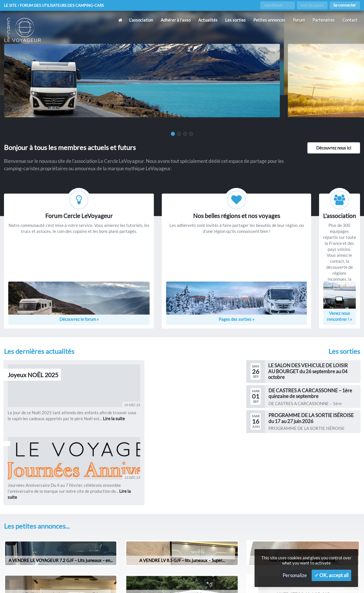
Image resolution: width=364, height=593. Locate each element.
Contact (350, 20)
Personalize (295, 575)
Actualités (208, 20)
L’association (141, 20)
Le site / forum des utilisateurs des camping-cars (57, 5)
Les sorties (235, 20)
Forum (299, 20)
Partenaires (324, 20)
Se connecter (345, 5)
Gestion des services (246, 579)
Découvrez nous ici (334, 148)
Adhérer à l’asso (176, 20)
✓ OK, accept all (331, 575)
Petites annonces (269, 20)
